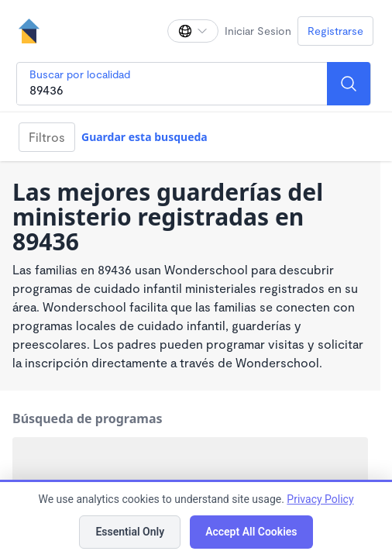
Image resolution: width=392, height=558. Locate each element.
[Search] (349, 84)
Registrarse (335, 31)
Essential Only (130, 532)
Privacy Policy (320, 499)
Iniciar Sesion (258, 31)
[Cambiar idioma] (193, 31)
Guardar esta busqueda (144, 137)
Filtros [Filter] (47, 137)
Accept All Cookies (251, 532)
